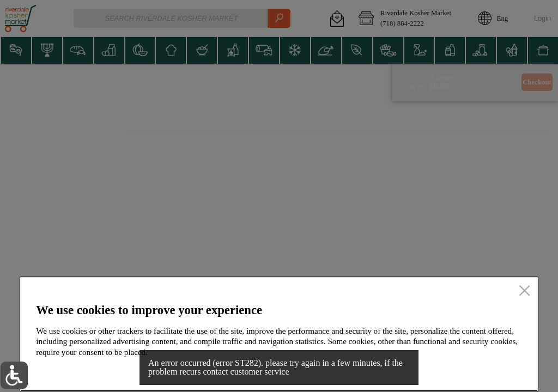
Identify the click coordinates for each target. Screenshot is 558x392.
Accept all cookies (468, 371)
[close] (524, 291)
